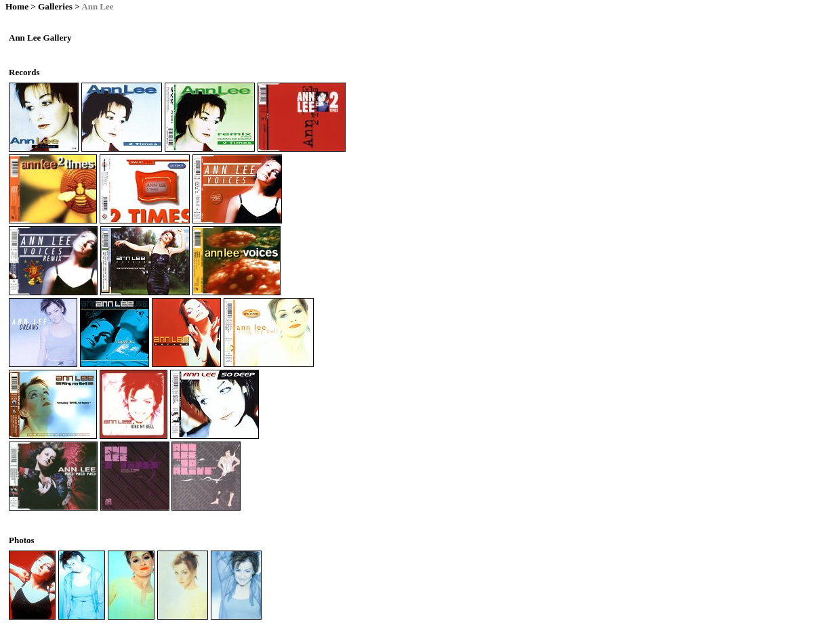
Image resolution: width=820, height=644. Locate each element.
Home (17, 6)
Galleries (55, 6)
